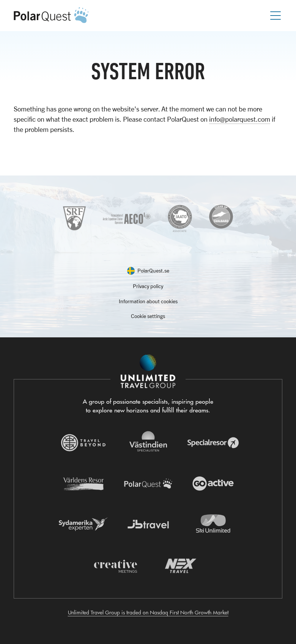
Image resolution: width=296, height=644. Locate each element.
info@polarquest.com (240, 119)
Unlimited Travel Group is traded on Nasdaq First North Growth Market (148, 613)
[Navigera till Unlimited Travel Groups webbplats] (148, 371)
